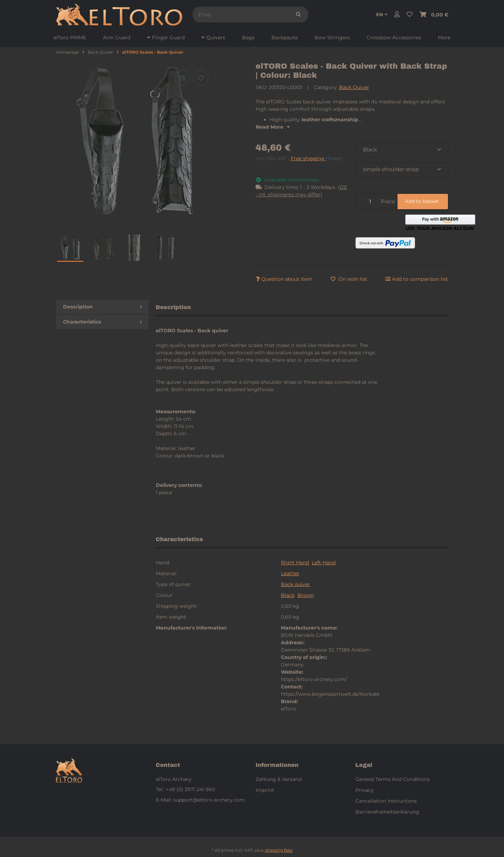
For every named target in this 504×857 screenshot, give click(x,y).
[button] (397, 15)
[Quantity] (367, 202)
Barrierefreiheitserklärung (387, 812)
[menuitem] (70, 38)
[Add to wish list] (201, 78)
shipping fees (279, 850)
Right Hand (295, 563)
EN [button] (382, 14)
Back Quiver (354, 87)
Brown (306, 595)
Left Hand (324, 563)
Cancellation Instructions (386, 801)
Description (102, 307)
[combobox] (402, 150)
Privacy (365, 790)
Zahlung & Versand (279, 779)
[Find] (241, 15)
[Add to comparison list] (182, 78)
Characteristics (102, 322)
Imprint (265, 790)
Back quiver (295, 584)
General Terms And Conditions (393, 779)
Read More (273, 127)
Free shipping (308, 158)
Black (288, 595)
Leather (290, 573)
